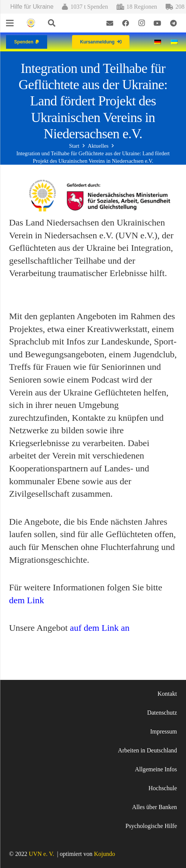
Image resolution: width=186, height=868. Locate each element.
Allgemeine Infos (156, 769)
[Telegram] (173, 23)
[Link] (31, 23)
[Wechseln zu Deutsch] (159, 42)
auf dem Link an (100, 628)
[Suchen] (52, 23)
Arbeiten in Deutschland (148, 750)
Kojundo (105, 854)
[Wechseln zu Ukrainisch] (175, 42)
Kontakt (167, 694)
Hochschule (163, 788)
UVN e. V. (41, 854)
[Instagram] (141, 23)
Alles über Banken (154, 807)
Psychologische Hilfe (151, 826)
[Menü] (10, 23)
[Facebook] (126, 23)
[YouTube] (157, 23)
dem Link (27, 600)
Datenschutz (162, 713)
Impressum (164, 731)
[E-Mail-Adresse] (110, 23)
